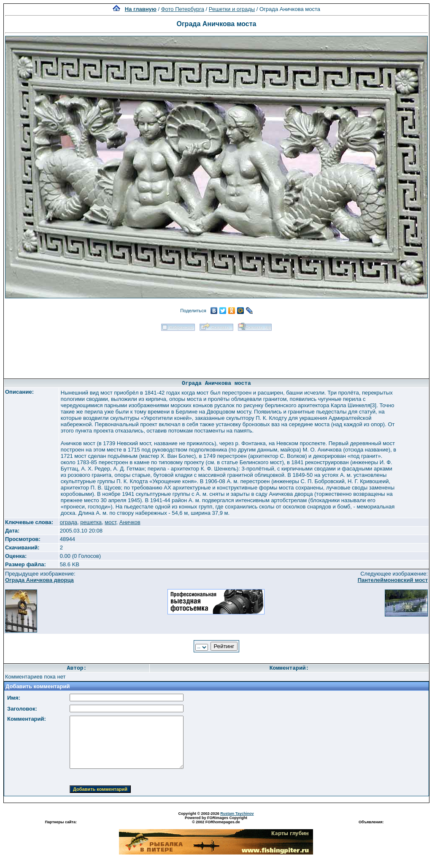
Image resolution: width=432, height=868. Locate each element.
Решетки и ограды (232, 9)
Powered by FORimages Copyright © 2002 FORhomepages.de (216, 820)
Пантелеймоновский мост (393, 580)
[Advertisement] (216, 352)
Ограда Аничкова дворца (39, 580)
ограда (69, 522)
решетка (91, 522)
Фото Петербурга (183, 9)
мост (110, 522)
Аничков (130, 522)
